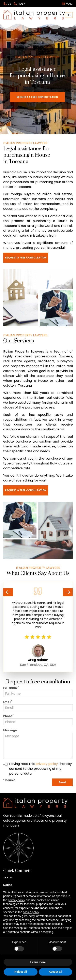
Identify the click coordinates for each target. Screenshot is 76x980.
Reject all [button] (21, 972)
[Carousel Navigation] (38, 592)
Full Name (11, 688)
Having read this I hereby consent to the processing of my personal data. (40, 769)
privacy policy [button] (16, 900)
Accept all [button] (55, 972)
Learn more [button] (38, 962)
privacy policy (47, 764)
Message (10, 730)
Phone (8, 716)
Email (8, 702)
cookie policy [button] (31, 912)
